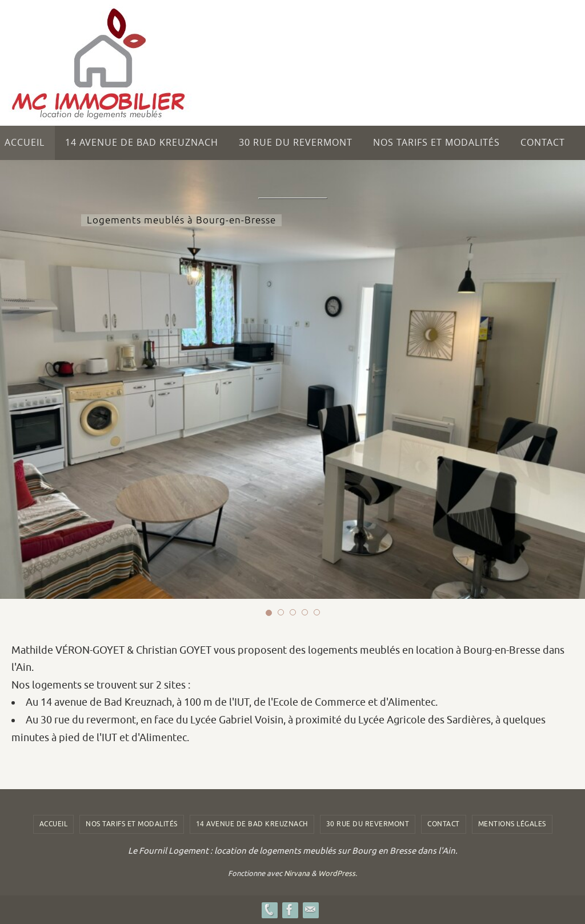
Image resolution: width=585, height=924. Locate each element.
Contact (444, 824)
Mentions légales (512, 824)
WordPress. (338, 873)
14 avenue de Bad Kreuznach (252, 824)
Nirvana (297, 873)
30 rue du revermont (368, 824)
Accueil (54, 824)
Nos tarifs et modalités (132, 824)
